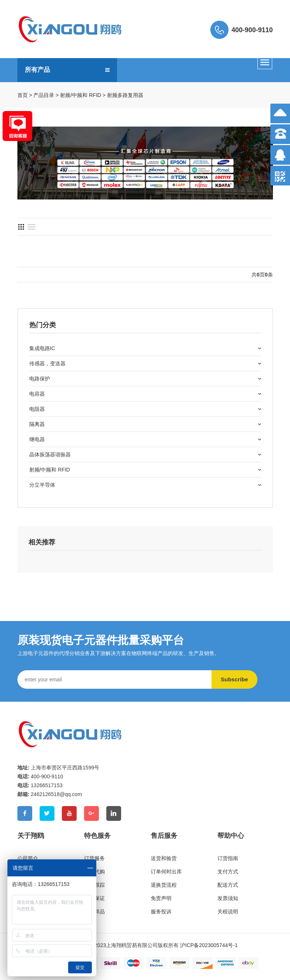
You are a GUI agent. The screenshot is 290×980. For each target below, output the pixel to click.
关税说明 (228, 912)
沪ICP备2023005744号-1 (209, 945)
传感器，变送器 (47, 363)
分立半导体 (42, 485)
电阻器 (37, 409)
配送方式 (228, 885)
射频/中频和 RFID (80, 95)
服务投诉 (161, 912)
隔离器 (37, 424)
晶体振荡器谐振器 (50, 454)
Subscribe (238, 679)
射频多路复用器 (125, 95)
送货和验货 (164, 858)
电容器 (37, 394)
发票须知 (228, 898)
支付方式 (228, 872)
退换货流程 (164, 885)
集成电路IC (42, 348)
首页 (23, 95)
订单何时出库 (166, 872)
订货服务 (94, 858)
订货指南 (228, 858)
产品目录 (44, 95)
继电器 (37, 439)
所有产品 (38, 70)
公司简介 (28, 858)
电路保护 (40, 379)
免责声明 (161, 898)
